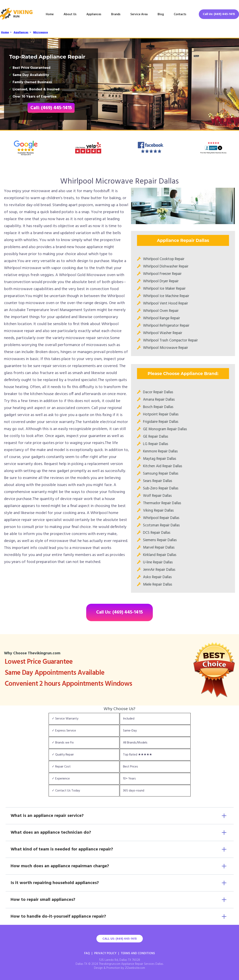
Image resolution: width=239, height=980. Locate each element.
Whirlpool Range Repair (161, 318)
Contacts (180, 14)
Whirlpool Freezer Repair (162, 274)
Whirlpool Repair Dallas (161, 518)
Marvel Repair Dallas (159, 548)
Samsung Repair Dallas (161, 474)
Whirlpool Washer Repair (163, 333)
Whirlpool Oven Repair (161, 311)
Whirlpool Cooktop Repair (164, 259)
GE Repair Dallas (156, 437)
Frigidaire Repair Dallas (161, 422)
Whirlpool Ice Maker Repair (164, 289)
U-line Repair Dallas (158, 562)
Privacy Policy (105, 953)
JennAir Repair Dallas (159, 570)
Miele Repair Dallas (158, 585)
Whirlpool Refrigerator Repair (166, 326)
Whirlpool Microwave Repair (165, 348)
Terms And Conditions (138, 953)
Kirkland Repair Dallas (160, 555)
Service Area (139, 14)
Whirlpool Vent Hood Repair (165, 303)
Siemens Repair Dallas (160, 540)
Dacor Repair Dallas (158, 392)
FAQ (87, 953)
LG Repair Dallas (156, 444)
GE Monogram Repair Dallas (165, 429)
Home (50, 14)
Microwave (40, 32)
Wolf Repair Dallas (157, 496)
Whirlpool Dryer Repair (161, 281)
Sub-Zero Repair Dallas (161, 488)
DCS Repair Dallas (157, 533)
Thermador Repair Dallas (162, 503)
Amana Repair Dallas (159, 400)
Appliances (94, 14)
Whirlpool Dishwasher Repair (166, 266)
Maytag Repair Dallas (160, 459)
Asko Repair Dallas (157, 577)
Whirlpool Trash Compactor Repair (170, 340)
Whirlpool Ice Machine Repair (166, 296)
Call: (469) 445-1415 (51, 108)
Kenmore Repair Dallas (160, 451)
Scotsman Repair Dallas (161, 525)
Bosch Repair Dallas (158, 407)
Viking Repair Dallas (158, 511)
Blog (161, 14)
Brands (116, 14)
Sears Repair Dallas (158, 481)
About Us (70, 14)
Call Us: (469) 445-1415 (219, 14)
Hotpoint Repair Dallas (161, 414)
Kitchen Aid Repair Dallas (163, 466)
